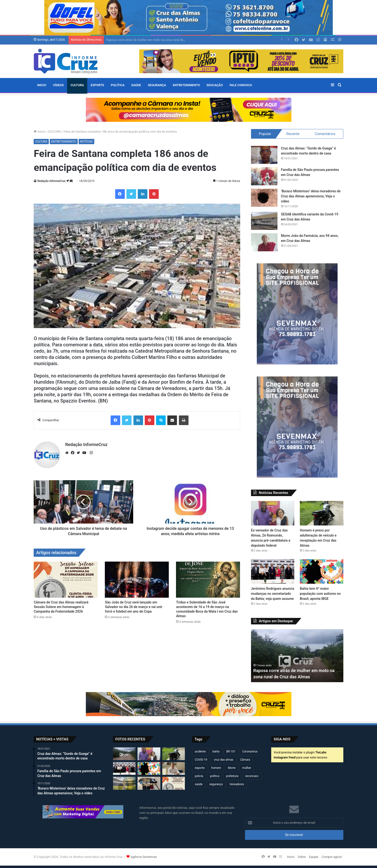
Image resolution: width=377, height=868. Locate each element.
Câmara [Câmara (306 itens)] (245, 760)
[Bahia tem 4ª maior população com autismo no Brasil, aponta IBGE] (321, 571)
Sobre (302, 857)
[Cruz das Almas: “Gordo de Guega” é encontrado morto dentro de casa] (264, 155)
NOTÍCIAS (86, 142)
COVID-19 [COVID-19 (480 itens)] (201, 760)
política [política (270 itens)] (215, 776)
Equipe (314, 857)
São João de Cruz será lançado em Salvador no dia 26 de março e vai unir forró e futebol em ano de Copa (134, 607)
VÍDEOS (58, 85)
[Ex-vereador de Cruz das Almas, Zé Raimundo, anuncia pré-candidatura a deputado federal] (273, 513)
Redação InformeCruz (51, 181)
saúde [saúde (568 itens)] (199, 784)
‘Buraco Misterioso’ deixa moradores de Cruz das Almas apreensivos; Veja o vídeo (311, 196)
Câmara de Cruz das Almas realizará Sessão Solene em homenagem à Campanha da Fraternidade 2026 (61, 607)
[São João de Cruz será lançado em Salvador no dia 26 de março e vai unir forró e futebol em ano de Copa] (137, 580)
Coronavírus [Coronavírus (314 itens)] (250, 751)
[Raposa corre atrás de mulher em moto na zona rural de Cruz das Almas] (124, 754)
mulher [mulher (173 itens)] (247, 768)
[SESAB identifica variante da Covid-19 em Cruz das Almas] (264, 221)
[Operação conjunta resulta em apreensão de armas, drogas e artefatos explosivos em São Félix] (149, 783)
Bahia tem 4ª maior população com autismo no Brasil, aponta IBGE (320, 594)
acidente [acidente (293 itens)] (200, 751)
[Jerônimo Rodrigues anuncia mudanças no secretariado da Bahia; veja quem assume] (273, 571)
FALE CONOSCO (241, 85)
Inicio (42, 85)
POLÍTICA (118, 85)
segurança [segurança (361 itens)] (216, 784)
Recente (293, 134)
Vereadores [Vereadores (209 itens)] (237, 784)
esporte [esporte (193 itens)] (200, 768)
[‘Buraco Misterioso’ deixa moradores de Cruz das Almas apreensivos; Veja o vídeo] (264, 198)
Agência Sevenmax (144, 857)
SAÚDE (136, 85)
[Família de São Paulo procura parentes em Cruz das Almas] (264, 176)
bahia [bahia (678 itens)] (216, 751)
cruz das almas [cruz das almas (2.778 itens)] (224, 760)
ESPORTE (97, 85)
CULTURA (77, 85)
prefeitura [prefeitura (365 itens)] (232, 776)
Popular (265, 134)
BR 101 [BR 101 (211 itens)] (231, 751)
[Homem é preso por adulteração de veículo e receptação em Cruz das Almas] (321, 513)
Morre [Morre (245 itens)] (232, 768)
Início (39, 132)
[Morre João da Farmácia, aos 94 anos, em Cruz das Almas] (264, 242)
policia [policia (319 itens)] (199, 776)
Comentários (325, 134)
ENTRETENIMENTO (186, 85)
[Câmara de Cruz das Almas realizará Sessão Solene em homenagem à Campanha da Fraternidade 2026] (66, 580)
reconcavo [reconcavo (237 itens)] (252, 776)
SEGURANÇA (157, 85)
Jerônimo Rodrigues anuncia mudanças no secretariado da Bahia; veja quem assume (273, 594)
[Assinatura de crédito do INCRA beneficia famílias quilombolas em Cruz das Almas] (174, 768)
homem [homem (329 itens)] (216, 768)
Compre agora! (332, 857)
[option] (297, 656)
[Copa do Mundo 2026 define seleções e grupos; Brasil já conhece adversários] (124, 783)
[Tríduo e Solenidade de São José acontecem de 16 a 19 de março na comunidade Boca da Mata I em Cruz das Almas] (208, 580)
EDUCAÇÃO (215, 85)
